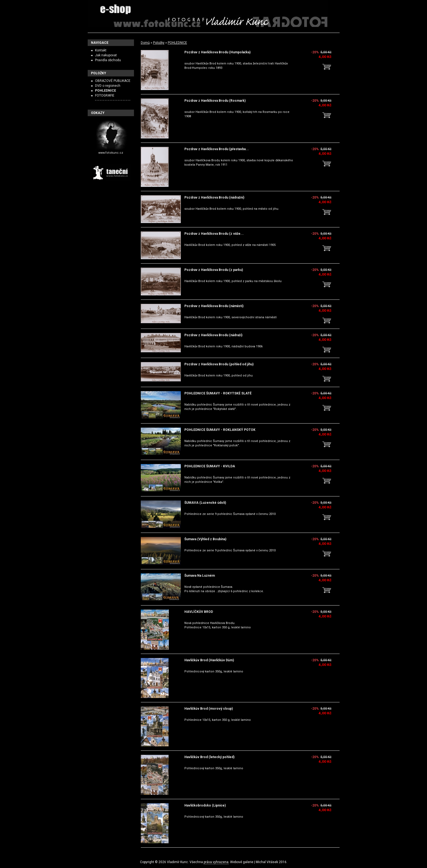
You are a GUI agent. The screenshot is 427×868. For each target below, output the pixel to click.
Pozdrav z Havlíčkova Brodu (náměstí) (214, 306)
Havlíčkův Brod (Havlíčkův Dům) (209, 660)
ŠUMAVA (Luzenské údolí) (205, 503)
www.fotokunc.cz (111, 153)
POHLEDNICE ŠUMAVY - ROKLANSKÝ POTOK (220, 430)
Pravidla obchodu (108, 60)
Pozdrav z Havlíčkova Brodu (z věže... (214, 234)
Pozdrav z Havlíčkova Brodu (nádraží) (213, 335)
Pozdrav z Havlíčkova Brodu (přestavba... (217, 149)
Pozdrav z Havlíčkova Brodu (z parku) (214, 270)
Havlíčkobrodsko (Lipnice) (205, 805)
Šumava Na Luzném (200, 576)
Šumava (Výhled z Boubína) (205, 539)
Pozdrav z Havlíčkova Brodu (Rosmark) (215, 101)
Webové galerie (242, 862)
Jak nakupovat (106, 55)
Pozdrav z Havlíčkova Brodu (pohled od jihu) (219, 364)
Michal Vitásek (267, 862)
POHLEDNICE (177, 43)
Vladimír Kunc (177, 862)
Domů (145, 43)
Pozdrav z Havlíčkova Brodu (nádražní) (214, 197)
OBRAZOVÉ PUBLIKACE (113, 81)
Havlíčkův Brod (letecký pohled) (209, 757)
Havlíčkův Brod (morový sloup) (209, 709)
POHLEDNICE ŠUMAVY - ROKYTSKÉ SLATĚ (218, 393)
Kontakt (101, 50)
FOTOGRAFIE (105, 95)
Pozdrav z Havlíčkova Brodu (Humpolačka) (217, 52)
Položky (159, 43)
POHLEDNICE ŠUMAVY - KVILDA (210, 466)
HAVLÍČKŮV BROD (199, 612)
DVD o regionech (108, 86)
